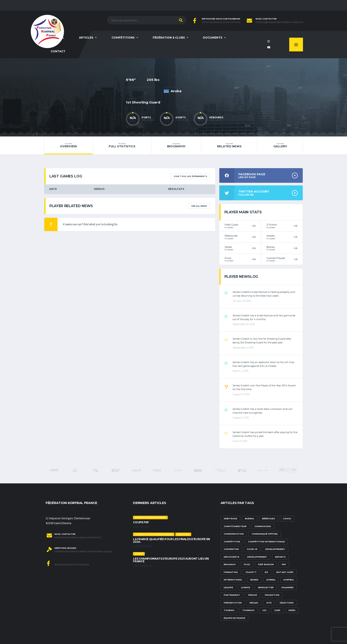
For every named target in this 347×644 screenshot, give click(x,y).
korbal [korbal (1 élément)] (271, 580)
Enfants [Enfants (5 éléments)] (280, 557)
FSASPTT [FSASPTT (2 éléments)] (251, 572)
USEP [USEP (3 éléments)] (277, 610)
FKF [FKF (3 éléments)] (284, 564)
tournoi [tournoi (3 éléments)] (229, 610)
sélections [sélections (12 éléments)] (287, 603)
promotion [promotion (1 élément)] (272, 595)
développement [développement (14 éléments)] (257, 557)
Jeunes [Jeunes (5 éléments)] (254, 580)
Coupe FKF (141, 522)
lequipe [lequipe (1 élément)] (228, 587)
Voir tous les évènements (190, 176)
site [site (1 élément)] (269, 603)
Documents (213, 38)
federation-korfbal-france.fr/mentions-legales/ (83, 552)
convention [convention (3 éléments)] (231, 549)
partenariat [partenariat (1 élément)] (232, 595)
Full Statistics (122, 145)
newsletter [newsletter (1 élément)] (266, 587)
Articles (86, 38)
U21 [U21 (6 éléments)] (264, 610)
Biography (176, 145)
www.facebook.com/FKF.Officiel (221, 22)
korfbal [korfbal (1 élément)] (289, 580)
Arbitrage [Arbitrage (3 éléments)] (230, 519)
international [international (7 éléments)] (233, 580)
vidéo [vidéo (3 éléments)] (292, 610)
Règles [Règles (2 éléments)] (254, 603)
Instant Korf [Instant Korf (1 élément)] (285, 572)
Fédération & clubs (169, 38)
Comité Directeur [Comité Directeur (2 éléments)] (235, 526)
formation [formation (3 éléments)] (231, 572)
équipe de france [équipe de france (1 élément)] (234, 618)
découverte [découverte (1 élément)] (231, 557)
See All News (199, 206)
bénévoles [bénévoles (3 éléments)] (269, 519)
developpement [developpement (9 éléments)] (275, 549)
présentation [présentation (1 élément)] (233, 603)
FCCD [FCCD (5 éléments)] (247, 564)
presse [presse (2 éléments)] (253, 595)
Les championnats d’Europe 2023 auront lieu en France (171, 560)
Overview (68, 145)
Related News (229, 145)
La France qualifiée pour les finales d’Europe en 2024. (172, 540)
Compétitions (123, 38)
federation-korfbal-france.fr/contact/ (78, 538)
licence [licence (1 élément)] (246, 587)
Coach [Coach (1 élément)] (287, 519)
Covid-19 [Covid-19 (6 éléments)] (252, 549)
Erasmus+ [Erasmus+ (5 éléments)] (230, 564)
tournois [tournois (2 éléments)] (248, 610)
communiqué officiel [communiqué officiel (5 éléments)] (265, 534)
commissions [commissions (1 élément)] (263, 526)
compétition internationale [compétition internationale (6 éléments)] (266, 542)
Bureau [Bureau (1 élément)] (250, 519)
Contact (58, 51)
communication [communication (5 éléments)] (234, 534)
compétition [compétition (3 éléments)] (232, 542)
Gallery (280, 145)
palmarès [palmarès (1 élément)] (288, 587)
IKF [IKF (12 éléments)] (266, 572)
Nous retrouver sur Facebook (68, 563)
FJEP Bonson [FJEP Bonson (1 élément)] (266, 564)
